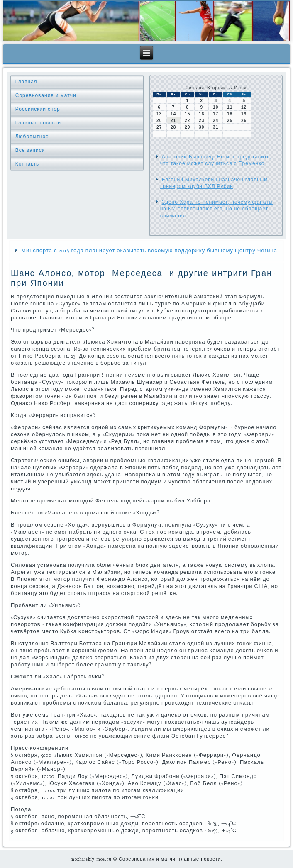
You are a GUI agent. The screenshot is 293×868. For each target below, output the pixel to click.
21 (173, 121)
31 (216, 127)
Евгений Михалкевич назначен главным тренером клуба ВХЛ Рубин (214, 183)
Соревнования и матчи (46, 95)
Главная (26, 82)
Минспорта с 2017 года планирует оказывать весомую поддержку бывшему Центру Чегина (149, 251)
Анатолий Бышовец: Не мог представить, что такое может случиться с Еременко (216, 160)
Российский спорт (39, 109)
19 (244, 114)
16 (201, 114)
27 (159, 127)
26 (244, 121)
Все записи (30, 150)
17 (216, 114)
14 (173, 114)
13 (159, 114)
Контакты (28, 164)
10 (216, 107)
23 (201, 121)
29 (187, 127)
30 (201, 127)
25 (230, 121)
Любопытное (32, 137)
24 (216, 121)
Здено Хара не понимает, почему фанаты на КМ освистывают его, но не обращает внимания (217, 209)
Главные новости (38, 123)
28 (173, 127)
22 (187, 121)
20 (159, 121)
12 (244, 107)
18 (230, 114)
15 (187, 114)
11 (230, 107)
